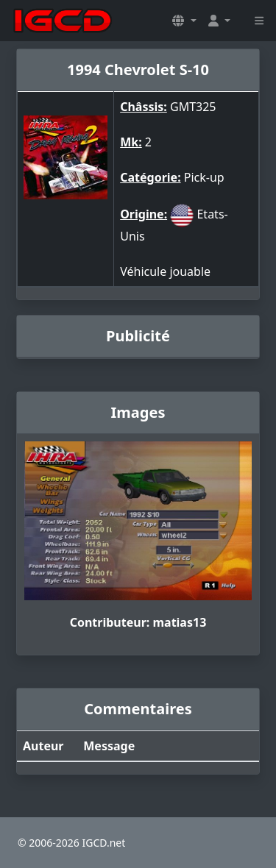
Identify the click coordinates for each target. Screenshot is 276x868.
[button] (184, 21)
